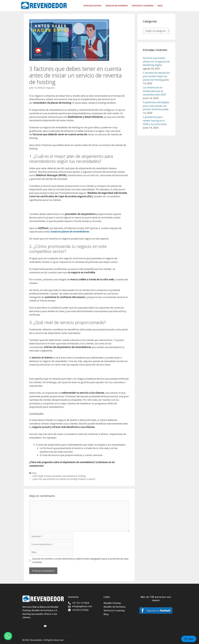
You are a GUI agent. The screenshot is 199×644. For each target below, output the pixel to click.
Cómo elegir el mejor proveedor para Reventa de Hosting (59, 476)
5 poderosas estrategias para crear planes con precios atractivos (156, 106)
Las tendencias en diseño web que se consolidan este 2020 (154, 91)
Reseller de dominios (117, 6)
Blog (160, 6)
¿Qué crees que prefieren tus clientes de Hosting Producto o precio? (64, 479)
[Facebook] (40, 625)
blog (34, 473)
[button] (8, 636)
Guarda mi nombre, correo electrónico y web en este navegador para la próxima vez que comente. (80, 560)
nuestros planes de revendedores (70, 232)
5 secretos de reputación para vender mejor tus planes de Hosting (156, 76)
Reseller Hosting (93, 6)
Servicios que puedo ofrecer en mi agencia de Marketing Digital (156, 61)
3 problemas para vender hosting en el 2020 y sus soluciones (155, 120)
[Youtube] (45, 625)
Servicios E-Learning (143, 6)
